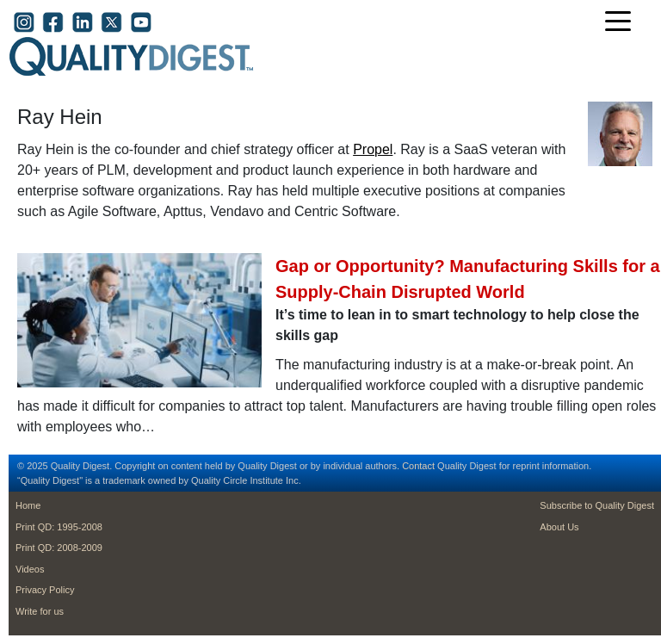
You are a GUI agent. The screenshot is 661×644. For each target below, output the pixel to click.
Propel (373, 149)
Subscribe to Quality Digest (597, 505)
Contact (418, 466)
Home (28, 505)
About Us (559, 527)
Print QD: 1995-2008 (59, 527)
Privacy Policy (45, 590)
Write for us (40, 611)
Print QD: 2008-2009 (59, 548)
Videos (30, 569)
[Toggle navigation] (622, 23)
